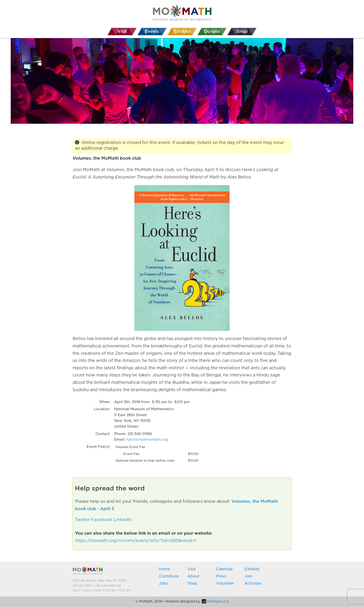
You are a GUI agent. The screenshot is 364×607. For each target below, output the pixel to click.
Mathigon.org (215, 602)
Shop (192, 583)
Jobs (163, 583)
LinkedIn (123, 520)
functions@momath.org (147, 440)
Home (164, 569)
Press (221, 576)
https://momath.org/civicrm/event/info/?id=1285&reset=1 (136, 541)
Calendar (224, 569)
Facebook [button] (102, 520)
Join (248, 576)
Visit (192, 569)
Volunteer (225, 583)
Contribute (169, 576)
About (193, 576)
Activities (253, 583)
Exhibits (252, 569)
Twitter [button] (82, 520)
